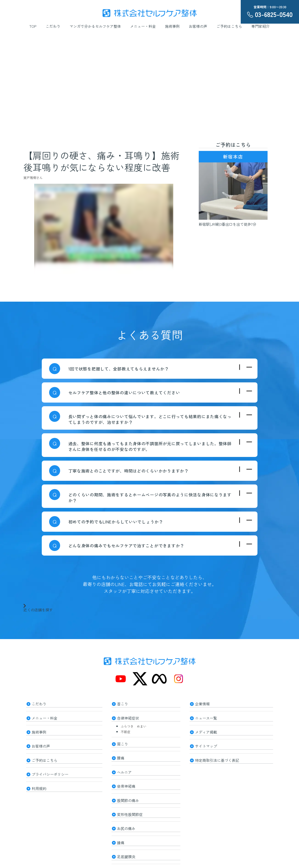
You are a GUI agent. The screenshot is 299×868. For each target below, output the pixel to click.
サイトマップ (206, 740)
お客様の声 (198, 26)
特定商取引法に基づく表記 (217, 753)
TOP (33, 26)
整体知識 (124, 864)
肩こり (123, 740)
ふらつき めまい (134, 723)
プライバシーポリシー (50, 765)
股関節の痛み (128, 790)
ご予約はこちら (229, 26)
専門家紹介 (260, 26)
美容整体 (124, 851)
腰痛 (121, 752)
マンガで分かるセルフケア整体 (95, 26)
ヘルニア (124, 765)
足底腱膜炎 (126, 839)
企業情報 (202, 703)
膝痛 (121, 827)
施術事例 (172, 26)
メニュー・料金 (143, 26)
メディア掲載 (206, 728)
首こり (123, 703)
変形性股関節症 (130, 802)
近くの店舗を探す (38, 608)
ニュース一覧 (206, 716)
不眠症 (126, 728)
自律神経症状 (128, 716)
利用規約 (39, 778)
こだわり (53, 26)
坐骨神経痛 (126, 777)
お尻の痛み (126, 814)
